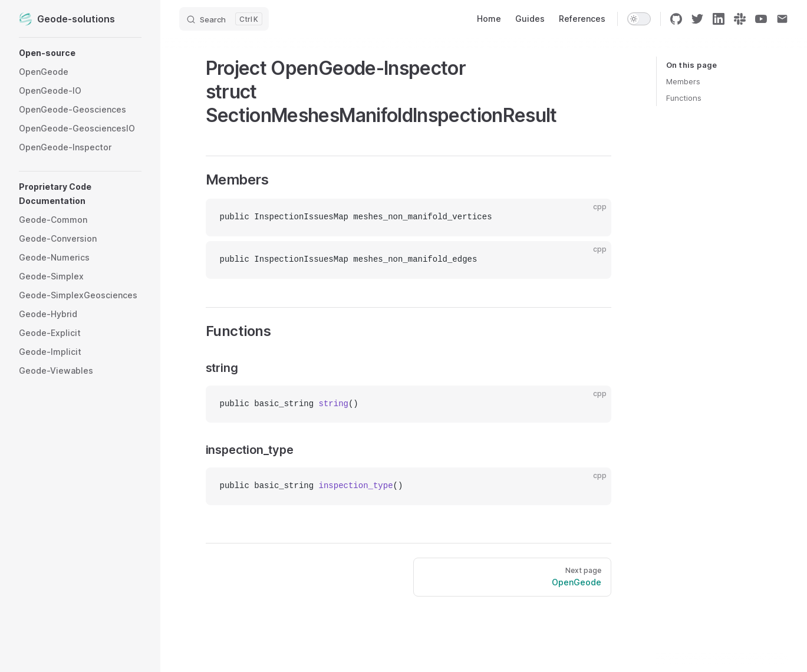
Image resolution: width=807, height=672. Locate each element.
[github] (676, 19)
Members (683, 81)
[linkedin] (719, 19)
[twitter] (697, 19)
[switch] (639, 19)
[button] (80, 53)
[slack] (740, 19)
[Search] (224, 19)
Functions (684, 98)
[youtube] (761, 19)
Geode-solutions (67, 19)
